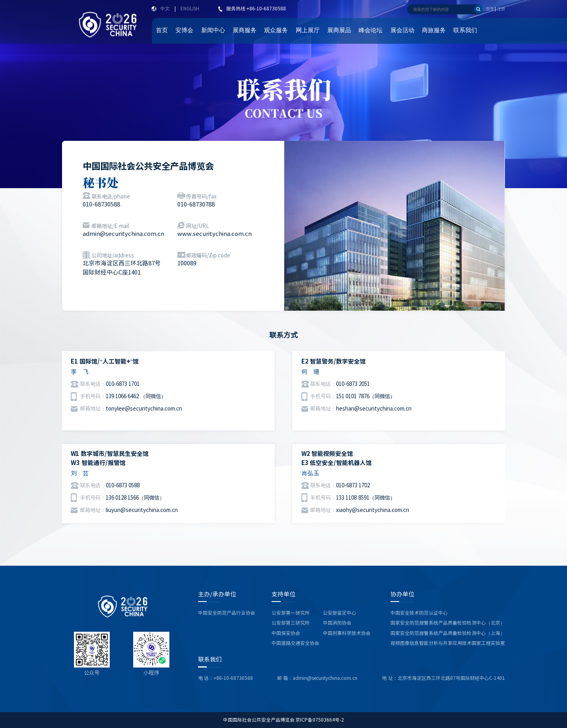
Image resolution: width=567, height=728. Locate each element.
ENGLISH (190, 9)
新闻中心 (213, 30)
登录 (490, 9)
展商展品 (339, 30)
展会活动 (402, 30)
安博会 (184, 30)
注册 (501, 9)
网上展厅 (308, 30)
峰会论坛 (371, 30)
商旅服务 (434, 30)
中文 (165, 9)
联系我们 (465, 30)
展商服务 (245, 30)
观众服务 (276, 30)
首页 (162, 30)
